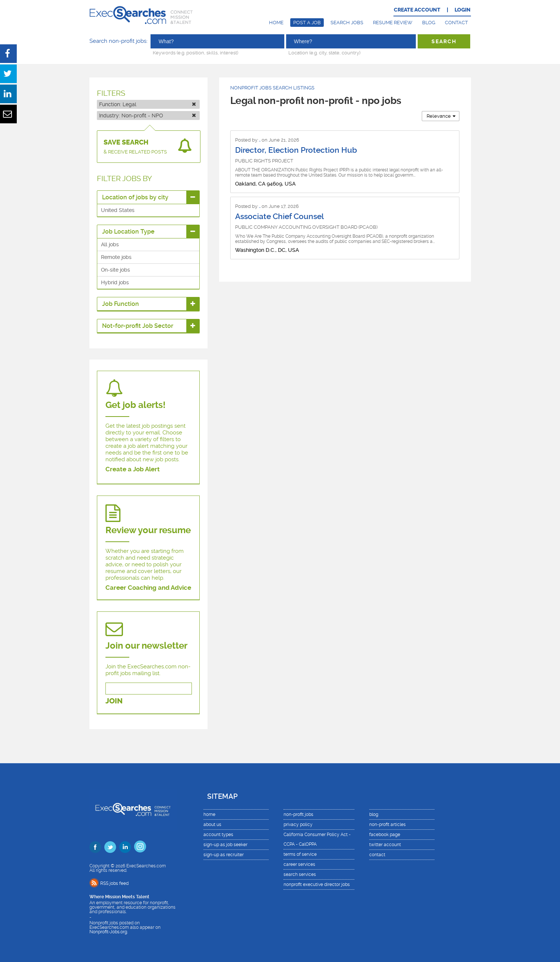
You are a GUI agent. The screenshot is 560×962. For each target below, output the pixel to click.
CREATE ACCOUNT (417, 10)
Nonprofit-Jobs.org (108, 932)
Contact (456, 23)
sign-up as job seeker (225, 845)
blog (374, 814)
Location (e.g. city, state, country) (324, 53)
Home (276, 23)
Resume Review (393, 23)
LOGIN (463, 10)
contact (377, 855)
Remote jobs (116, 257)
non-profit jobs (298, 814)
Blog (429, 23)
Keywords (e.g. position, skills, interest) (195, 53)
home (209, 814)
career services (299, 864)
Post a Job (307, 23)
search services (300, 874)
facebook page (385, 835)
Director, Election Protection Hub (296, 150)
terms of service (300, 854)
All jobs (110, 244)
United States (118, 210)
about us (212, 825)
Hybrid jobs (115, 282)
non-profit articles (387, 825)
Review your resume (148, 530)
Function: (148, 104)
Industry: (148, 115)
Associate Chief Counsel (279, 216)
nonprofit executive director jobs (317, 885)
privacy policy (298, 825)
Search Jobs (347, 23)
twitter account (385, 845)
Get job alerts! (135, 405)
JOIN (114, 701)
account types (218, 835)
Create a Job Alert (133, 469)
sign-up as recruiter (224, 855)
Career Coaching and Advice (148, 588)
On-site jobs (116, 270)
